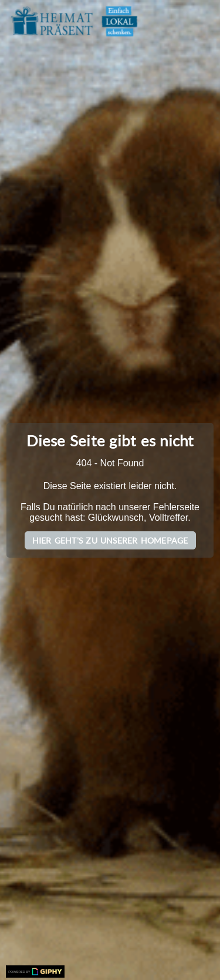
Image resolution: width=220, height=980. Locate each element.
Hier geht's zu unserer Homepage (110, 540)
